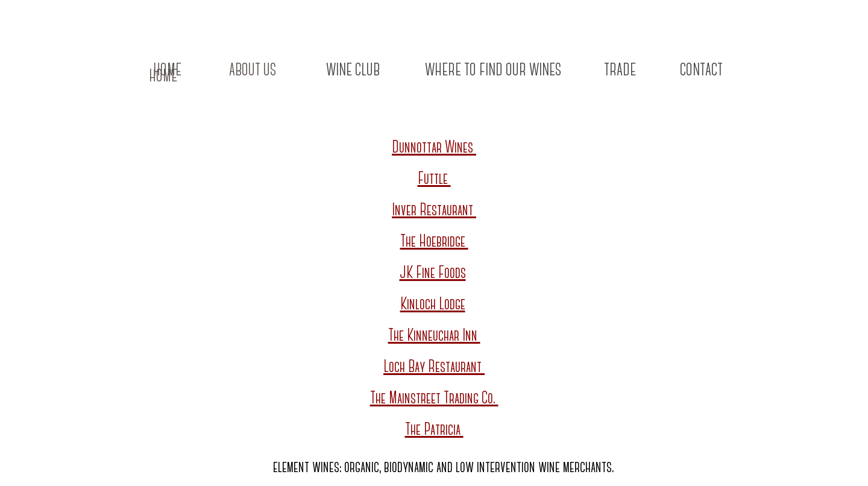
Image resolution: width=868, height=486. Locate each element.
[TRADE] (620, 71)
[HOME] (163, 77)
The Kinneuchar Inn (434, 336)
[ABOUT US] (253, 71)
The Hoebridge (434, 242)
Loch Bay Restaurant (434, 368)
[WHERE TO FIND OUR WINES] (493, 71)
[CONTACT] (701, 71)
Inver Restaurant (434, 211)
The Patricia (434, 430)
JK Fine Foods (433, 273)
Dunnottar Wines (434, 148)
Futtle (434, 179)
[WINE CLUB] (353, 71)
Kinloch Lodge (433, 305)
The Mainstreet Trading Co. (434, 399)
